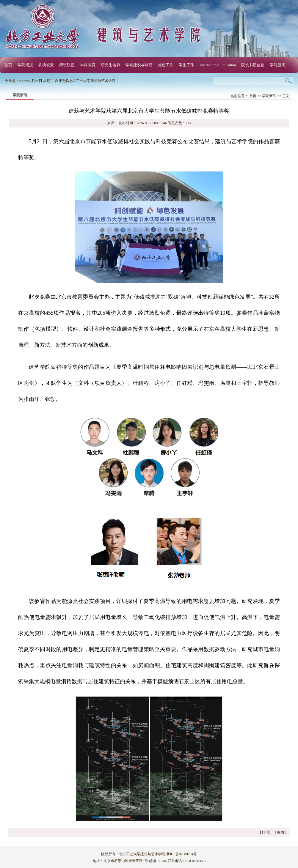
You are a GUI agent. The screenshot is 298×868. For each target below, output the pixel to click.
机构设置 (46, 65)
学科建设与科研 (139, 65)
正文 (286, 96)
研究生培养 (110, 65)
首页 (8, 65)
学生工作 (186, 65)
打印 (265, 832)
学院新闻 (277, 65)
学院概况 (25, 65)
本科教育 (88, 65)
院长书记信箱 (253, 65)
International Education (218, 65)
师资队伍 (67, 65)
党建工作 (166, 65)
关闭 (280, 832)
